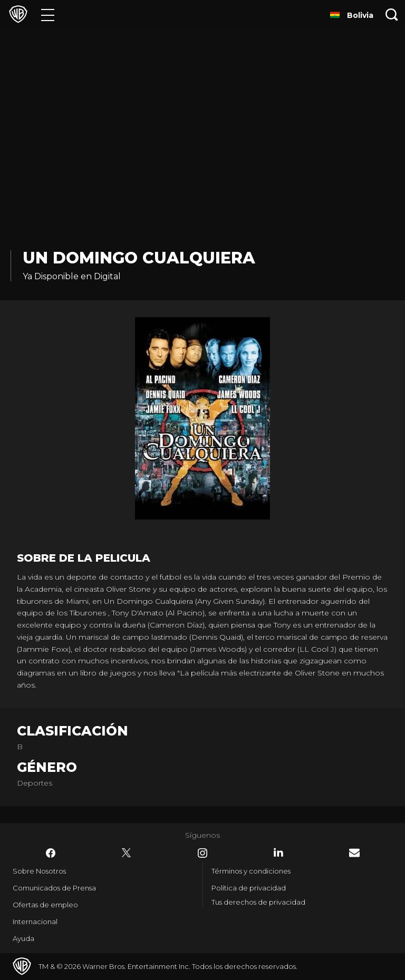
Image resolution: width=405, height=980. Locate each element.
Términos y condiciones (251, 871)
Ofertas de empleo (45, 905)
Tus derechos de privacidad (258, 902)
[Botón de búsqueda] (392, 14)
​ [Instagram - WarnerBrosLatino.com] (202, 853)
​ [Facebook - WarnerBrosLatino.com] (51, 853)
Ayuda (23, 938)
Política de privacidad (249, 888)
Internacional (35, 922)
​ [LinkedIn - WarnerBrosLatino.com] (278, 852)
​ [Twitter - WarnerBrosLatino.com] (127, 853)
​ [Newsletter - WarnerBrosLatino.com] (354, 853)
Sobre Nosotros (39, 871)
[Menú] (48, 14)
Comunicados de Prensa (54, 888)
